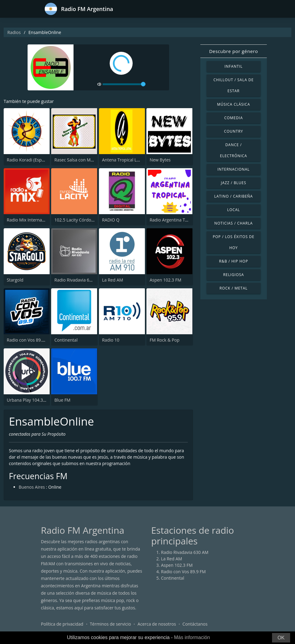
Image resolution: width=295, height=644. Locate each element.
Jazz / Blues (234, 183)
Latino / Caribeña (233, 196)
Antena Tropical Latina (124, 160)
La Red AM (113, 280)
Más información (192, 637)
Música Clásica (234, 104)
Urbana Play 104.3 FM (28, 400)
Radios (14, 32)
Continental (66, 340)
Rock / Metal (233, 288)
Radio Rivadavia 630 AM (78, 280)
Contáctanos (195, 624)
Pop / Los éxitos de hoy (233, 242)
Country (233, 131)
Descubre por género (234, 51)
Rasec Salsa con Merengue (81, 160)
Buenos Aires (32, 487)
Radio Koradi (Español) (29, 160)
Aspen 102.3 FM (165, 280)
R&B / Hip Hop (234, 261)
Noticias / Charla (234, 223)
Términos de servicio (110, 624)
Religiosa (233, 275)
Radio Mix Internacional (30, 220)
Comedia (234, 118)
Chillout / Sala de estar (234, 85)
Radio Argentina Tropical (174, 220)
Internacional (234, 169)
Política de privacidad (62, 624)
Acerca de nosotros (157, 624)
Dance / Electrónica (234, 150)
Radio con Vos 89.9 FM (29, 340)
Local (233, 210)
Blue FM (62, 400)
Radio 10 (111, 340)
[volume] (124, 84)
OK (281, 638)
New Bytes (160, 160)
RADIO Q (111, 220)
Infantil (234, 66)
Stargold (15, 280)
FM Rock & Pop (164, 340)
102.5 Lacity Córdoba (75, 220)
